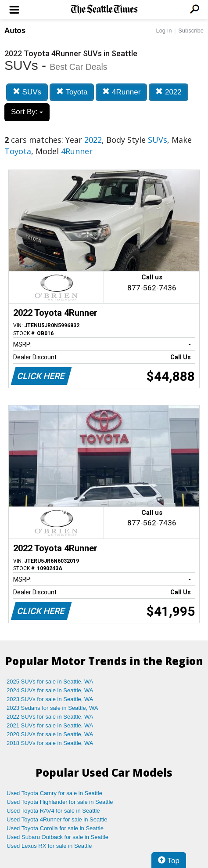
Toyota (72, 92)
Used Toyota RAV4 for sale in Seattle (53, 811)
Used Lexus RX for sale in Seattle (49, 846)
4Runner (121, 92)
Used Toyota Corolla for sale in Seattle (55, 828)
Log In (164, 31)
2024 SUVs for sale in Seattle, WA (50, 690)
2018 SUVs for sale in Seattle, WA (50, 743)
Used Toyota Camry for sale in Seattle (54, 793)
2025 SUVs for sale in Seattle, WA (50, 682)
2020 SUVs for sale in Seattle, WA (50, 734)
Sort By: (27, 112)
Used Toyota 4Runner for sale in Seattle (57, 819)
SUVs (27, 92)
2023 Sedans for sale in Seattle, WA (52, 708)
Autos (15, 31)
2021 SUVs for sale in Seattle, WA (50, 725)
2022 (169, 92)
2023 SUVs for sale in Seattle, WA (50, 699)
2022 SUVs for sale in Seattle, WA (50, 717)
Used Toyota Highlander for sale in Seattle (60, 802)
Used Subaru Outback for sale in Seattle (57, 837)
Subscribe (191, 31)
